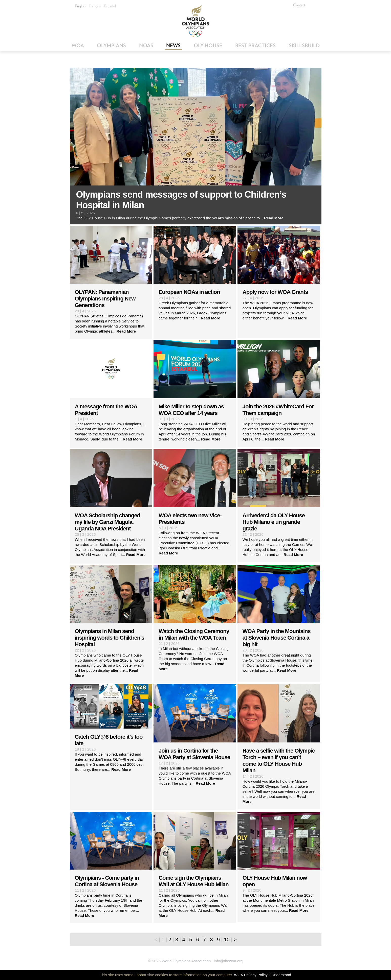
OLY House (208, 45)
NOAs (146, 45)
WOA (78, 45)
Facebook (316, 5)
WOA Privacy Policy (251, 975)
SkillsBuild (304, 45)
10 (227, 940)
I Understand (280, 975)
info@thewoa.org (228, 961)
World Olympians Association (196, 21)
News (173, 45)
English (80, 6)
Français (95, 6)
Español (110, 6)
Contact (299, 5)
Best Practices (255, 45)
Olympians (111, 45)
